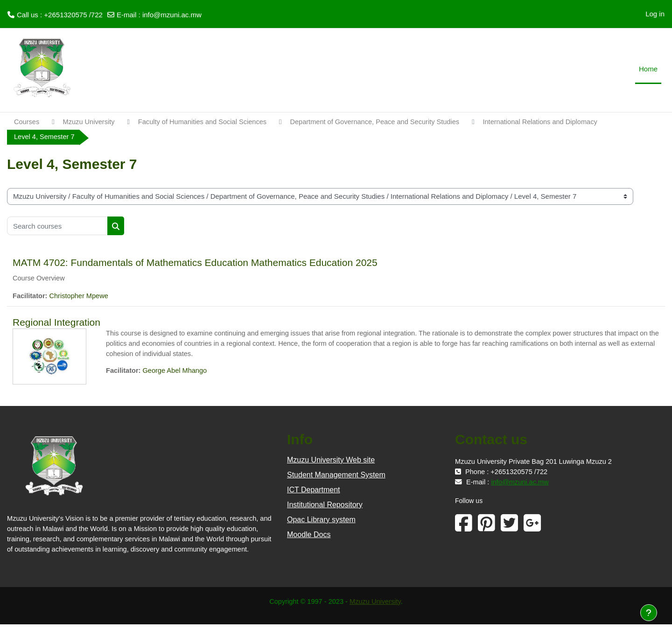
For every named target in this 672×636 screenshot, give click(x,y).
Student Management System (336, 476)
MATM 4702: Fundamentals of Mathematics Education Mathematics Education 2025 (195, 263)
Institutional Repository (325, 506)
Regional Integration (56, 323)
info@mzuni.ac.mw (172, 15)
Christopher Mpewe (81, 297)
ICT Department (314, 491)
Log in (655, 14)
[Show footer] (649, 613)
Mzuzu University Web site (331, 461)
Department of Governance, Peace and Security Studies (384, 122)
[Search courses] (57, 226)
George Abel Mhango (177, 372)
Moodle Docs (309, 535)
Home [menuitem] (648, 69)
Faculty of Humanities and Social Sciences (206, 122)
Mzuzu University (91, 122)
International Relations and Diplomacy (554, 122)
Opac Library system (321, 521)
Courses (27, 122)
